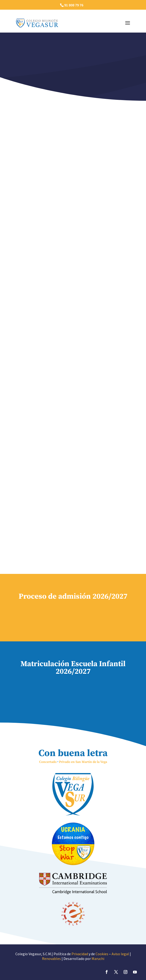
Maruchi (98, 959)
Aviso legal (120, 954)
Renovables (51, 959)
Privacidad (80, 954)
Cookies (102, 954)
